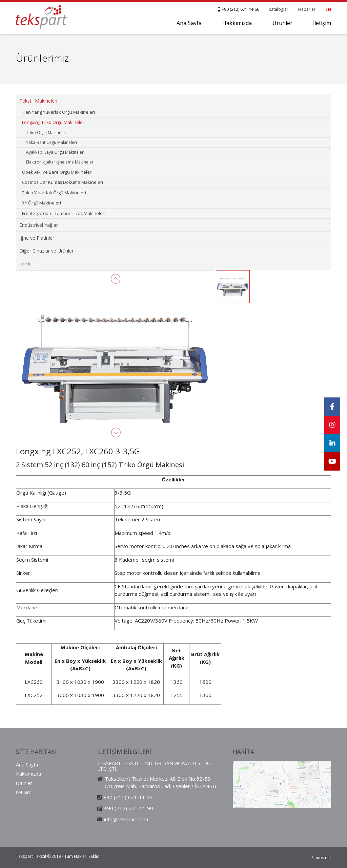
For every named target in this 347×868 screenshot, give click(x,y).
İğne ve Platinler (37, 238)
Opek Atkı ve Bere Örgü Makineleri (57, 172)
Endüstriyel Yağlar (39, 225)
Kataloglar (279, 9)
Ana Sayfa (189, 23)
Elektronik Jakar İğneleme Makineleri (60, 162)
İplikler (26, 264)
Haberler (307, 9)
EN (328, 9)
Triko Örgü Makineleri (47, 133)
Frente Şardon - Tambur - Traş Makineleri (64, 213)
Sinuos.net (321, 858)
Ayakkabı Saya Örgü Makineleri (55, 152)
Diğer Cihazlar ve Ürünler (46, 251)
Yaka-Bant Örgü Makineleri (52, 142)
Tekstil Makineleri (38, 101)
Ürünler (282, 23)
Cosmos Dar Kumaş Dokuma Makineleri (63, 182)
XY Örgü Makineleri (42, 203)
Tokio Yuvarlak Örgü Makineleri (54, 193)
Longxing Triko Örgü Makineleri (54, 122)
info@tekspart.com (126, 819)
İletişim (322, 23)
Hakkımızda (237, 23)
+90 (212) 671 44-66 (239, 9)
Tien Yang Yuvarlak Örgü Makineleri (58, 112)
